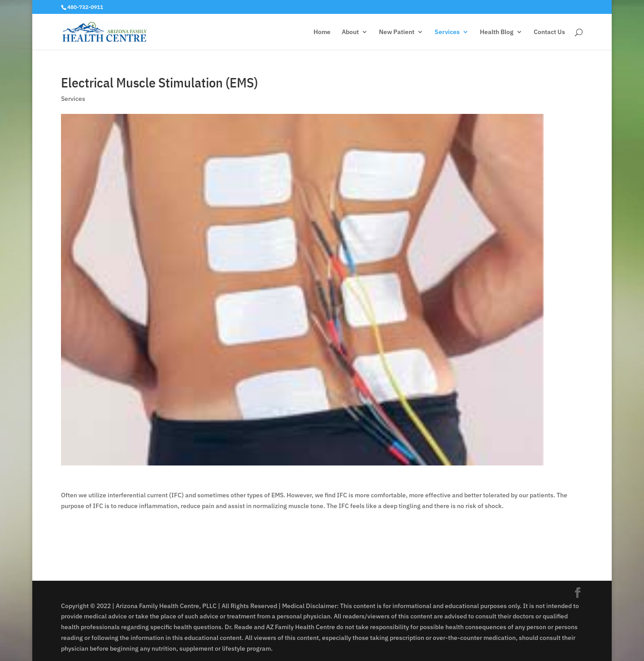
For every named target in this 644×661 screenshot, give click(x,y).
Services (447, 32)
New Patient (397, 32)
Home (322, 32)
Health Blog (497, 32)
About (350, 32)
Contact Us (549, 32)
